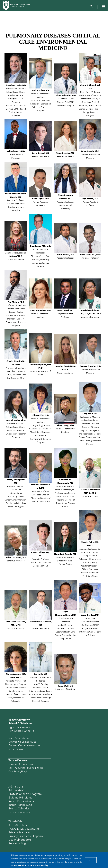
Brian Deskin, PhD (90, 151)
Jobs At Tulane (18, 825)
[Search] (91, 7)
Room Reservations (21, 801)
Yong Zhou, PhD (90, 413)
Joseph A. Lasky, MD (16, 85)
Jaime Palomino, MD (65, 95)
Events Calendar (19, 808)
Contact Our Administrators (24, 745)
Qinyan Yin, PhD (41, 415)
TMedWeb (15, 821)
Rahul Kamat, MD (65, 254)
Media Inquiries (17, 749)
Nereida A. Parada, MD (65, 554)
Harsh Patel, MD (65, 310)
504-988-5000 (35, 768)
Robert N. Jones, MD (16, 557)
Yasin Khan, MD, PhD (90, 254)
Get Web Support (20, 839)
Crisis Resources (19, 812)
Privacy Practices (20, 832)
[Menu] (103, 6)
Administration (18, 790)
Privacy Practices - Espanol (26, 836)
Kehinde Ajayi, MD (16, 151)
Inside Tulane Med (20, 805)
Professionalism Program (25, 794)
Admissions (16, 786)
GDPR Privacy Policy (38, 865)
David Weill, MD (65, 686)
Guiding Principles (20, 797)
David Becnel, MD (40, 153)
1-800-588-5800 (21, 771)
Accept (91, 860)
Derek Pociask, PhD (41, 90)
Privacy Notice (19, 865)
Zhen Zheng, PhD (65, 425)
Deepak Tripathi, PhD (90, 366)
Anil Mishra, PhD (16, 302)
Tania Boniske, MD (65, 153)
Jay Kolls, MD (41, 674)
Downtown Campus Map (22, 742)
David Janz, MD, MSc (40, 246)
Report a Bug (17, 843)
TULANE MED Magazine (24, 829)
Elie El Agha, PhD (41, 198)
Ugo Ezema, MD (90, 198)
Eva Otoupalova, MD (40, 310)
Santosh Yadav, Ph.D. (16, 420)
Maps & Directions (19, 738)
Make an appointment (21, 764)
